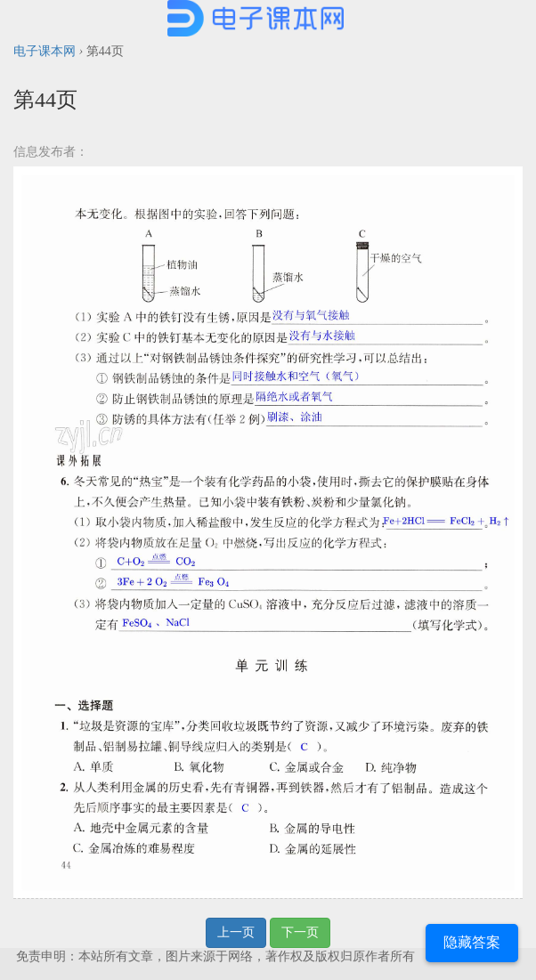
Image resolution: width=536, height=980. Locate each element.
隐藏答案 (472, 942)
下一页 (300, 932)
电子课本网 (45, 51)
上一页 (236, 932)
